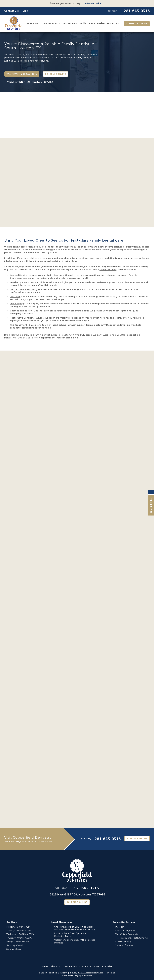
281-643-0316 (12, 61)
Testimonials (70, 23)
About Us (32, 23)
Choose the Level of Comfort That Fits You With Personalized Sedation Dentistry (75, 928)
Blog (25, 11)
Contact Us (11, 11)
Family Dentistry (123, 942)
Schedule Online (93, 3)
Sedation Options (124, 945)
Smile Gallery (87, 23)
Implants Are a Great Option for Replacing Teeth (70, 935)
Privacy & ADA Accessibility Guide (87, 973)
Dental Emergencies (125, 931)
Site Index (107, 966)
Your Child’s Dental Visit (127, 934)
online (74, 338)
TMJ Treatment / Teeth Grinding (131, 938)
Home (45, 966)
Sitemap (111, 973)
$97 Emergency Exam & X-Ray (65, 3)
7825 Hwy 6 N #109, (30, 82)
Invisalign (120, 927)
